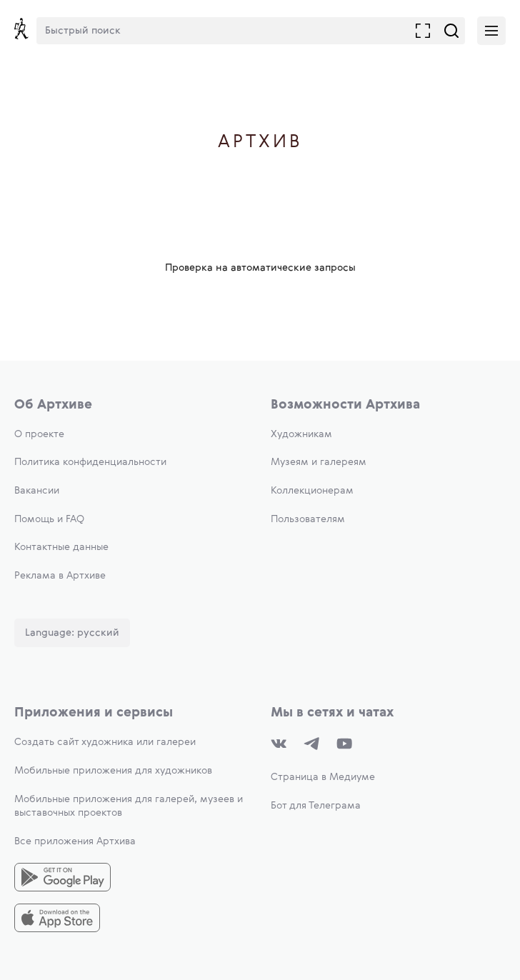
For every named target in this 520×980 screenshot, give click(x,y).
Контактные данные (61, 547)
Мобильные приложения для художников (113, 771)
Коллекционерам (312, 491)
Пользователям (308, 519)
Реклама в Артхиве (60, 576)
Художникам (301, 434)
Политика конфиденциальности (90, 462)
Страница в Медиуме (323, 777)
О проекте (39, 434)
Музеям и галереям (319, 462)
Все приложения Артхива (75, 841)
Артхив (260, 142)
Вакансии (37, 491)
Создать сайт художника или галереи (105, 742)
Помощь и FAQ (49, 519)
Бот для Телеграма (316, 806)
